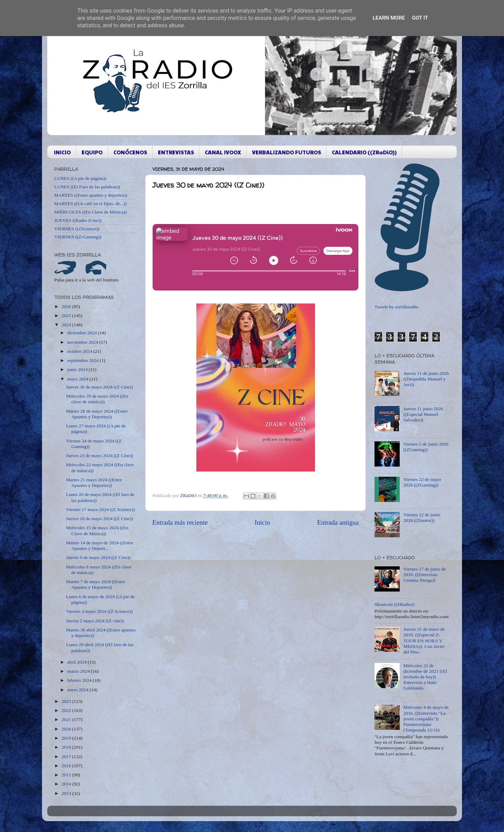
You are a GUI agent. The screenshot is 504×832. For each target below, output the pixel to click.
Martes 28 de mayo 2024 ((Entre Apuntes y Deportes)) (97, 414)
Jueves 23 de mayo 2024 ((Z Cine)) (100, 456)
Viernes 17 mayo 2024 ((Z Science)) (101, 509)
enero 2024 (78, 690)
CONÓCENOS (130, 152)
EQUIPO (92, 152)
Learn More (389, 18)
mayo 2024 (78, 379)
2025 (67, 316)
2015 (67, 775)
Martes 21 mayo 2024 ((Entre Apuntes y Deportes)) (94, 483)
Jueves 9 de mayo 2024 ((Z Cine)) (98, 557)
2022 (67, 710)
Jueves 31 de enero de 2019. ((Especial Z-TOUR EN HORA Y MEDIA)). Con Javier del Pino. (424, 641)
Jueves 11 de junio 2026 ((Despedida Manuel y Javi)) (426, 379)
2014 (67, 784)
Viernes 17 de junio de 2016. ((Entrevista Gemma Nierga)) (424, 575)
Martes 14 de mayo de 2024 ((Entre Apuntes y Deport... (100, 546)
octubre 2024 (80, 351)
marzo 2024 (79, 671)
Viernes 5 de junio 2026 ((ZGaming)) (426, 447)
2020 (67, 729)
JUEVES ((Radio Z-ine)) (78, 220)
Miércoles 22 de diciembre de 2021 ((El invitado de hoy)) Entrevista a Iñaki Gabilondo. (425, 677)
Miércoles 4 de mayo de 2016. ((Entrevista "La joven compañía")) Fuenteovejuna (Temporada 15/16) (426, 719)
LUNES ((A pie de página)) (80, 178)
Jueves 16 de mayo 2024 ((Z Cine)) (100, 519)
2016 (67, 766)
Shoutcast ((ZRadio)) (394, 604)
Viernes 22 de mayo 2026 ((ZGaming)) (422, 482)
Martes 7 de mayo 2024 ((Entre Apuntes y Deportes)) (96, 584)
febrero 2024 (80, 680)
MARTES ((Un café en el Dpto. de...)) (90, 204)
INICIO (62, 152)
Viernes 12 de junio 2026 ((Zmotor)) (422, 518)
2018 (67, 747)
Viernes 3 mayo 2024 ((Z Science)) (99, 611)
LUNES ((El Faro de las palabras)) (87, 187)
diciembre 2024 (83, 333)
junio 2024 (78, 369)
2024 (67, 325)
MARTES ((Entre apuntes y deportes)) (91, 195)
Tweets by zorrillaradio (396, 307)
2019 (67, 738)
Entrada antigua (338, 522)
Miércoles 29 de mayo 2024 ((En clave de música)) (97, 399)
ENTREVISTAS (176, 152)
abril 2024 (78, 662)
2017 (67, 757)
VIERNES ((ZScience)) (77, 229)
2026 (67, 306)
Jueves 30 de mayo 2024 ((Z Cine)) (100, 387)
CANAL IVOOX (223, 152)
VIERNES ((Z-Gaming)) (78, 237)
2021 (67, 719)
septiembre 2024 (83, 360)
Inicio (262, 522)
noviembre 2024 (83, 342)
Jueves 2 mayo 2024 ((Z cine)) (95, 621)
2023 (67, 701)
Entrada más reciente (180, 522)
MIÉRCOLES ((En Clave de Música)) (90, 212)
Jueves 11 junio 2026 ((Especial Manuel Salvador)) (423, 414)
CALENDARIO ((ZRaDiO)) (364, 152)
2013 (67, 793)
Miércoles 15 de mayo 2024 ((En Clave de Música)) (97, 530)
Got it (420, 18)
